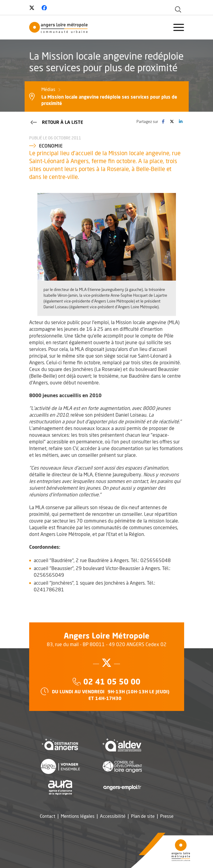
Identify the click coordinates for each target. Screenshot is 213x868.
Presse (167, 816)
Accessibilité (113, 816)
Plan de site (143, 816)
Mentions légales (78, 816)
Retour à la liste (56, 122)
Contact (48, 816)
